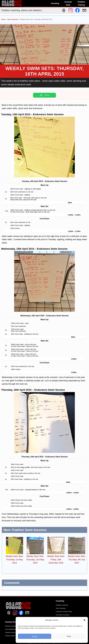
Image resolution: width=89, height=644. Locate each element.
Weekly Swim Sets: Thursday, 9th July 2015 (77, 560)
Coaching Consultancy (63, 615)
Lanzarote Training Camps (64, 612)
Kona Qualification (11, 629)
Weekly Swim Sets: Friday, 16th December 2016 (56, 560)
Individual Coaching (62, 605)
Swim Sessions (13, 19)
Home (3, 19)
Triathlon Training (81, 3)
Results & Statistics (11, 626)
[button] (84, 620)
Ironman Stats (68, 3)
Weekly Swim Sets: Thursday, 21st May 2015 (35, 560)
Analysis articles (10, 636)
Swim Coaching (61, 608)
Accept (35, 636)
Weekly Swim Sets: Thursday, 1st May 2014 (15, 560)
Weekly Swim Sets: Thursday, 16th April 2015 (45, 71)
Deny (69, 636)
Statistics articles (10, 633)
